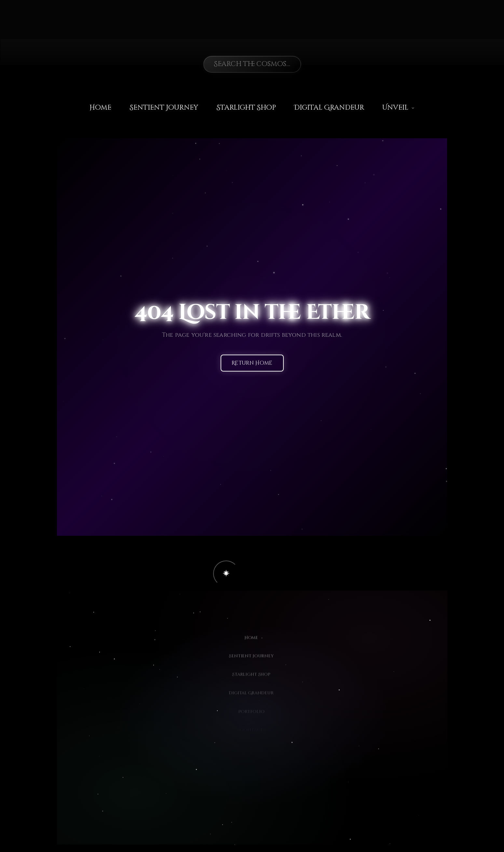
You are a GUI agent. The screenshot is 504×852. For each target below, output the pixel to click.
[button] (226, 574)
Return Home (252, 363)
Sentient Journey (164, 108)
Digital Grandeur (329, 108)
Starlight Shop (246, 108)
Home (100, 108)
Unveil (399, 108)
